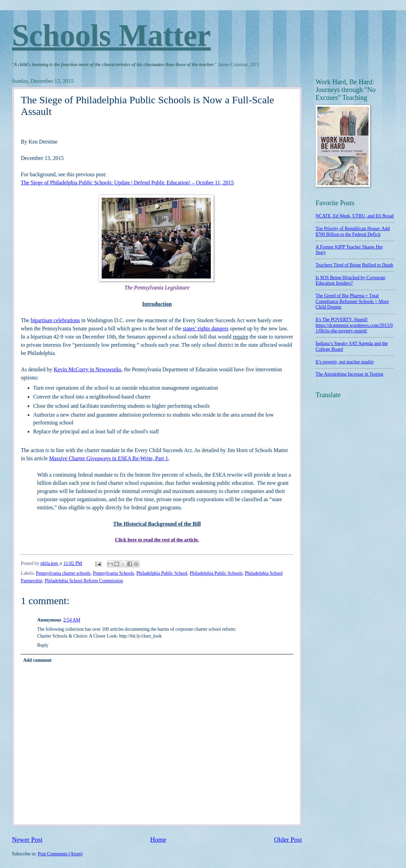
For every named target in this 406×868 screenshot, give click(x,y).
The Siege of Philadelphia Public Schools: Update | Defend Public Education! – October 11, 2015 (127, 183)
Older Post (288, 840)
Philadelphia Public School (162, 573)
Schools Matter (111, 35)
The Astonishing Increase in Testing (349, 374)
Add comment (37, 660)
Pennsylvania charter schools (63, 573)
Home (158, 840)
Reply (43, 645)
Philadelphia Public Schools (216, 573)
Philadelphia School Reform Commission (84, 581)
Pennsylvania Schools (113, 573)
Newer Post (27, 840)
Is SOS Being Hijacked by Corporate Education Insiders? (350, 281)
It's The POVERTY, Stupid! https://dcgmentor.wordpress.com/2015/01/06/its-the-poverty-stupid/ (354, 325)
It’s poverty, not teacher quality (345, 362)
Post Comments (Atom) (60, 854)
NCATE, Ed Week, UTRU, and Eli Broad (355, 216)
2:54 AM (72, 620)
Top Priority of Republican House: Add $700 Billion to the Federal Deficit (353, 231)
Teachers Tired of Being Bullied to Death (354, 265)
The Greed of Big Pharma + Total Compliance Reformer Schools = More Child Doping (352, 301)
